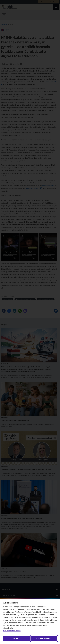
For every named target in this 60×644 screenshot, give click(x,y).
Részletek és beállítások (12, 631)
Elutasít (16, 638)
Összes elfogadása (44, 638)
